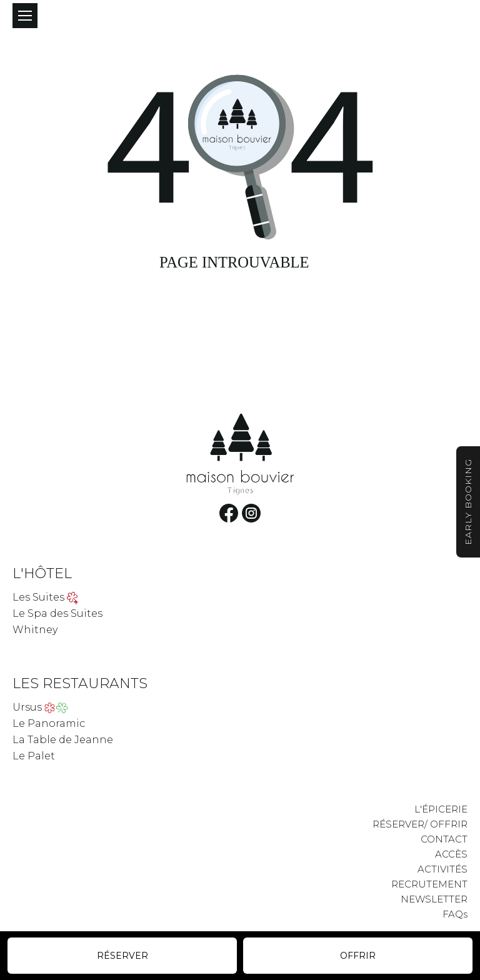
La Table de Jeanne (63, 740)
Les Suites (38, 597)
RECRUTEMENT (429, 884)
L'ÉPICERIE (441, 809)
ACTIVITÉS (442, 869)
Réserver (122, 956)
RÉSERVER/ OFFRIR (420, 824)
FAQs (455, 914)
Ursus (27, 707)
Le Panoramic (49, 723)
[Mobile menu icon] (25, 16)
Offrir (358, 956)
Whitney (35, 630)
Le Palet (34, 756)
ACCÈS (451, 854)
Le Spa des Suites (57, 613)
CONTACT (444, 839)
